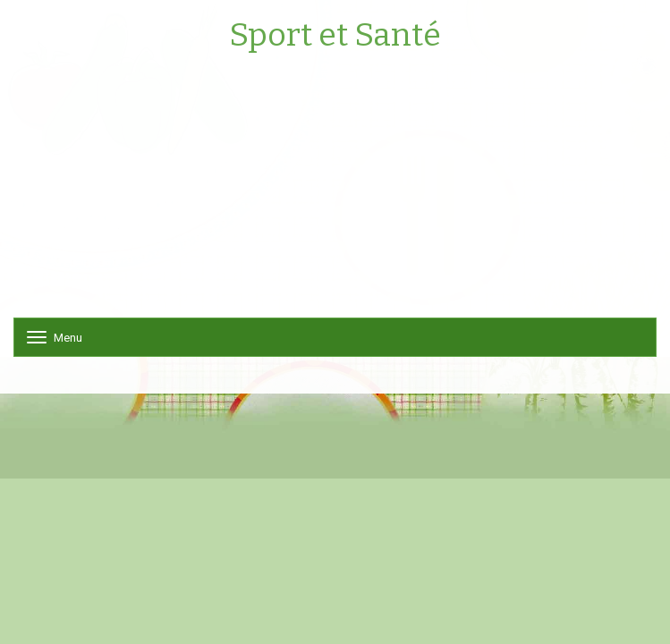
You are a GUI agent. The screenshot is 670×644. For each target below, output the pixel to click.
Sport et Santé (335, 36)
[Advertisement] (335, 192)
